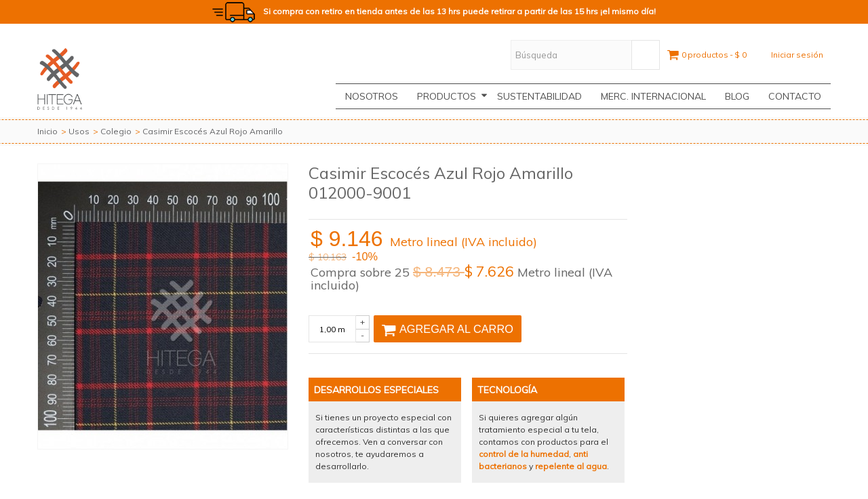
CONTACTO (795, 96)
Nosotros (372, 96)
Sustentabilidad (539, 96)
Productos (452, 96)
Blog (737, 96)
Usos (79, 131)
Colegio (116, 131)
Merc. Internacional (653, 96)
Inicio (47, 131)
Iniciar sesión (797, 55)
